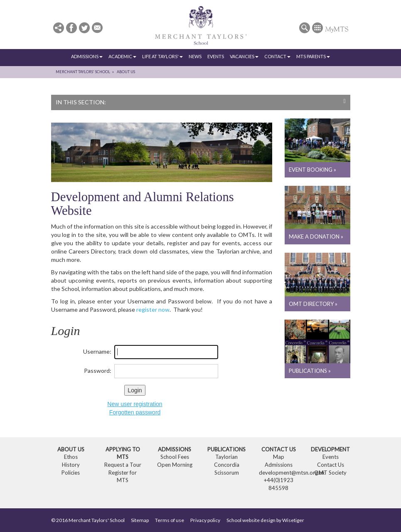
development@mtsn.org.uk (292, 473)
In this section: (201, 102)
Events (216, 56)
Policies (71, 473)
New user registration (135, 404)
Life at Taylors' (162, 56)
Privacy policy (205, 520)
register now (153, 309)
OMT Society (330, 473)
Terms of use (170, 520)
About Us (126, 72)
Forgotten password (135, 412)
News (195, 56)
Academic (122, 56)
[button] (59, 28)
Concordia (227, 465)
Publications (226, 449)
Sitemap (140, 520)
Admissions (87, 56)
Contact (277, 56)
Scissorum (227, 473)
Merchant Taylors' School (83, 72)
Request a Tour (123, 465)
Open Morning (175, 465)
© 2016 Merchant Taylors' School (88, 520)
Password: (98, 371)
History (71, 465)
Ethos (71, 457)
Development (330, 449)
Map (279, 457)
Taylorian (226, 457)
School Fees (175, 457)
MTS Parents (313, 56)
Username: (97, 351)
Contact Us (279, 449)
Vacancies (244, 56)
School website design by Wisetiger (265, 520)
